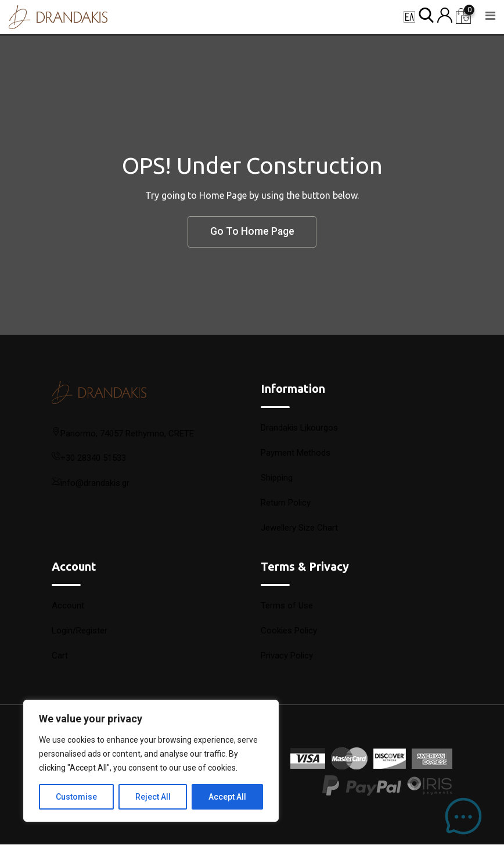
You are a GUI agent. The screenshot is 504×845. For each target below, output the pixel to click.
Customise (76, 797)
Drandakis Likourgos (299, 428)
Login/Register (80, 631)
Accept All (227, 797)
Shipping (277, 478)
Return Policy (286, 503)
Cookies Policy (289, 631)
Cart (60, 656)
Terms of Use (287, 606)
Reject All (153, 797)
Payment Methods (296, 453)
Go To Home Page (252, 232)
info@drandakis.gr (95, 484)
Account (68, 606)
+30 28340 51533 (93, 459)
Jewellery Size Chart (299, 528)
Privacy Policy (287, 656)
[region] (151, 761)
